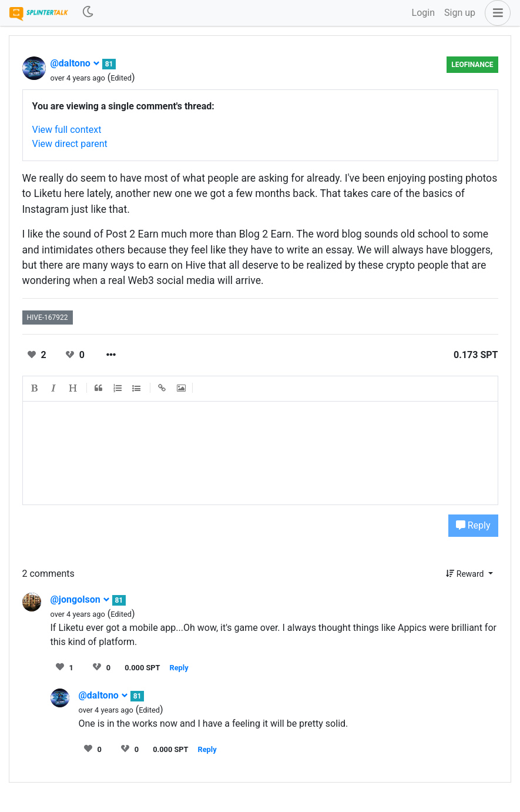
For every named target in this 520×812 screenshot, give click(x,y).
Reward (466, 574)
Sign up (460, 13)
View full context (67, 130)
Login (423, 13)
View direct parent (70, 144)
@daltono (75, 63)
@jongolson (80, 599)
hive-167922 (48, 318)
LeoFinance (472, 65)
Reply (473, 525)
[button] (495, 13)
